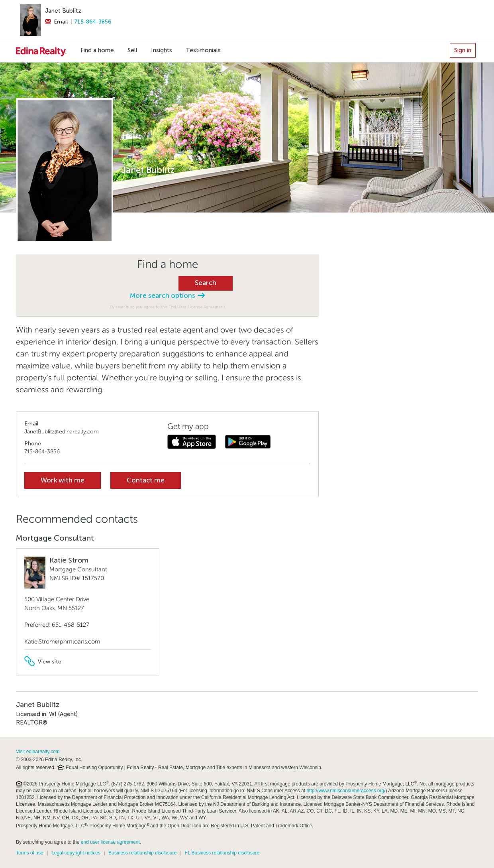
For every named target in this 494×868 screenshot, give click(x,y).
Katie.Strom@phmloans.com (62, 642)
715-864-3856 (93, 22)
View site (43, 662)
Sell (132, 50)
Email (56, 22)
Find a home (97, 50)
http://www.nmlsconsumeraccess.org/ (346, 791)
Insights (162, 50)
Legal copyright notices (76, 853)
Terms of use (30, 853)
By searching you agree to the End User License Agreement (168, 307)
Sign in (463, 50)
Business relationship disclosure (142, 853)
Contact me (146, 480)
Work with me (63, 480)
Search (206, 283)
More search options (167, 296)
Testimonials (203, 50)
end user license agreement (110, 842)
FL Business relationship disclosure (222, 853)
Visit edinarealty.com (38, 752)
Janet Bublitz (63, 11)
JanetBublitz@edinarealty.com (62, 432)
